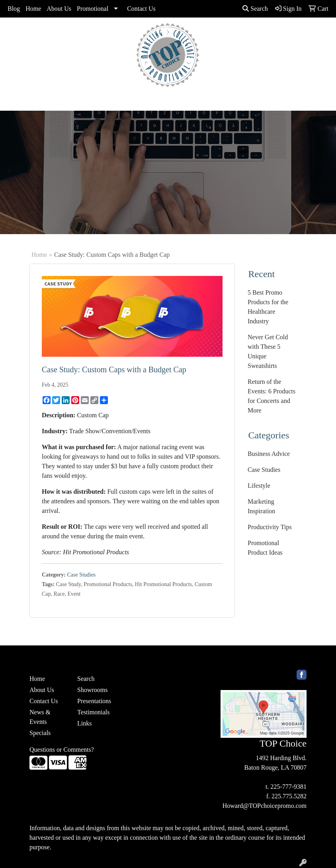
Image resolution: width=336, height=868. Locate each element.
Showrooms (92, 690)
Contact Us (141, 9)
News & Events (40, 717)
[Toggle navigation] (12, 102)
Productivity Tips (270, 527)
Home (33, 9)
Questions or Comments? (62, 750)
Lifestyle (259, 486)
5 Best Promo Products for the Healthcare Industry (268, 307)
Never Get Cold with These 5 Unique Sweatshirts (268, 351)
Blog (14, 9)
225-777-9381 (288, 787)
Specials (40, 733)
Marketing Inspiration (261, 506)
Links (84, 723)
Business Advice (269, 454)
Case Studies (81, 575)
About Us (59, 9)
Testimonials (94, 712)
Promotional (93, 9)
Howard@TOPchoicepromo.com (265, 806)
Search (255, 9)
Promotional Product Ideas (265, 548)
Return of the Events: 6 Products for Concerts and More (272, 396)
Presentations (94, 701)
